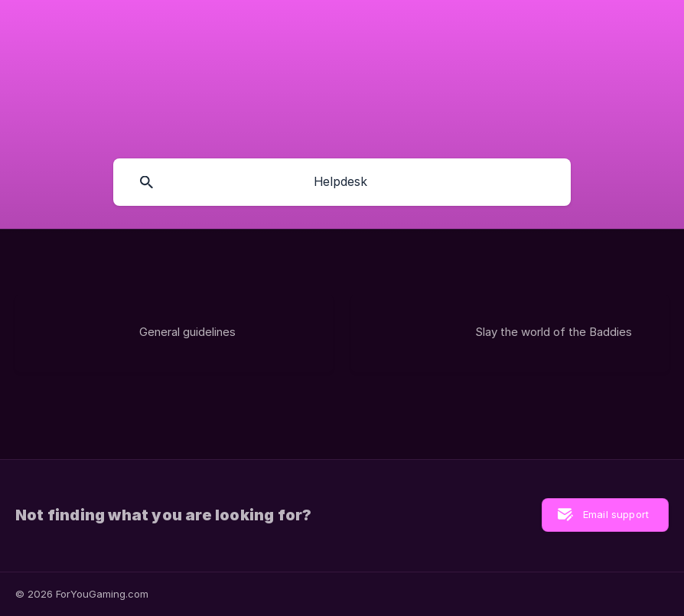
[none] (84, 18)
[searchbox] (342, 182)
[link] (174, 334)
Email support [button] (616, 514)
